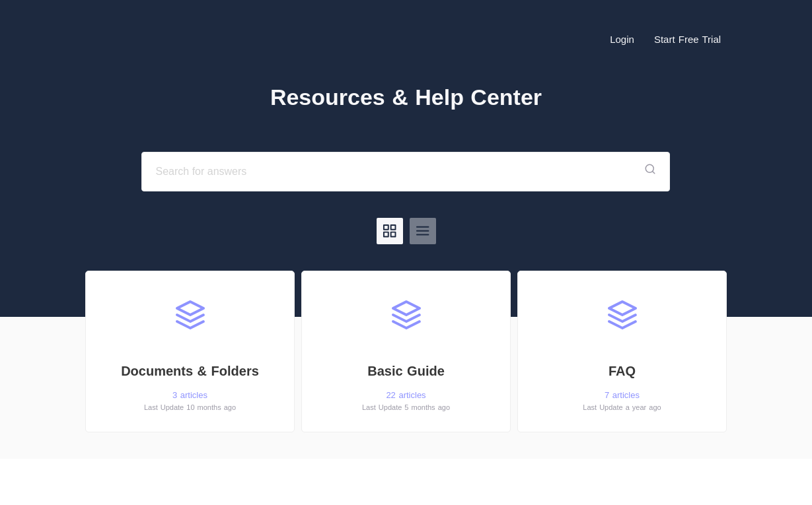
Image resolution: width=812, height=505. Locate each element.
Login (622, 39)
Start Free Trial (687, 39)
